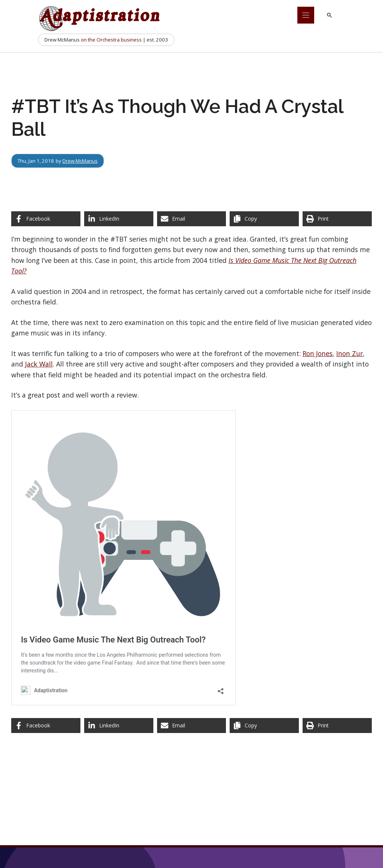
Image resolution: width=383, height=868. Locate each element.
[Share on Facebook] (46, 219)
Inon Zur (350, 353)
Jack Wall (39, 364)
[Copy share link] (264, 219)
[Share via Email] (192, 219)
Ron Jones (318, 353)
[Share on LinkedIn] (119, 219)
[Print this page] (337, 219)
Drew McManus (80, 161)
